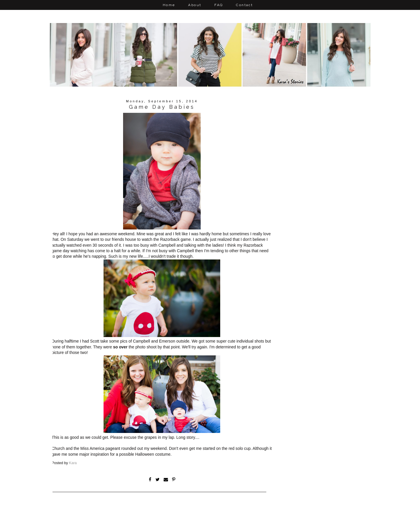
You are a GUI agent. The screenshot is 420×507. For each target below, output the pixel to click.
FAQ (219, 5)
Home (169, 5)
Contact (244, 5)
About (195, 5)
